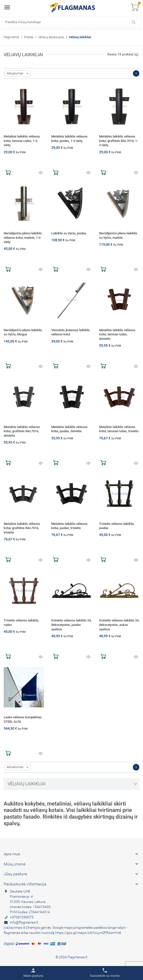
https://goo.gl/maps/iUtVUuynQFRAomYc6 (88, 933)
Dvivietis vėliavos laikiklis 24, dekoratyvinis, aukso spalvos (119, 625)
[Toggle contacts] (105, 973)
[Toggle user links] (33, 973)
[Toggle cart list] (135, 8)
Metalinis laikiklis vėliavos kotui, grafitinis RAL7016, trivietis (22, 528)
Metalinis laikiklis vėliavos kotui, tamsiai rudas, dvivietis (117, 334)
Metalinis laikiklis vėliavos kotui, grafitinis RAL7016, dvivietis (22, 431)
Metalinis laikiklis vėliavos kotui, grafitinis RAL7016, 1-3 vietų (118, 141)
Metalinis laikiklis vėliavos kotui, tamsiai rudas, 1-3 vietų (22, 141)
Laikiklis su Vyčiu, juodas (69, 233)
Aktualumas (19, 74)
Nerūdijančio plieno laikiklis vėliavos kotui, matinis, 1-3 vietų (23, 238)
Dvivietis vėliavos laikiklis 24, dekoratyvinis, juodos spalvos (71, 625)
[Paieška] (71, 22)
